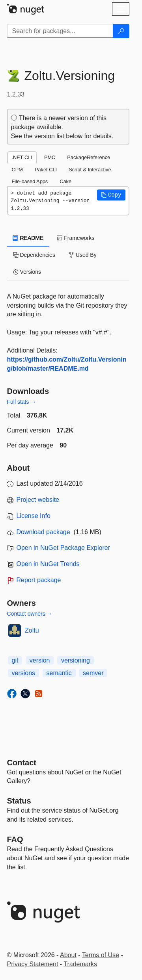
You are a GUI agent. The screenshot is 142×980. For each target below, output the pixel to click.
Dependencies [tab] (34, 255)
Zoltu (32, 630)
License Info (34, 516)
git (15, 660)
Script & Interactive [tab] (90, 170)
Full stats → (22, 402)
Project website (38, 500)
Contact (22, 763)
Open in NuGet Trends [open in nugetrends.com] (48, 564)
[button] (111, 195)
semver (93, 673)
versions (24, 673)
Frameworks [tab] (76, 238)
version (40, 660)
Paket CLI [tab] (46, 170)
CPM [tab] (17, 170)
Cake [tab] (65, 181)
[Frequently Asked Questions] (15, 839)
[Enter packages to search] (60, 31)
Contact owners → (30, 614)
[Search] (121, 31)
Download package (43, 532)
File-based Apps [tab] (30, 181)
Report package (39, 580)
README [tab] (28, 238)
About (68, 955)
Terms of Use (101, 955)
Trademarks (80, 964)
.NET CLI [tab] (22, 157)
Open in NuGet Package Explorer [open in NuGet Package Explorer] (63, 548)
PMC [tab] (50, 157)
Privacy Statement (33, 964)
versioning (76, 660)
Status (19, 801)
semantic (59, 673)
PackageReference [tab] (89, 157)
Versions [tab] (27, 272)
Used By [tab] (83, 255)
